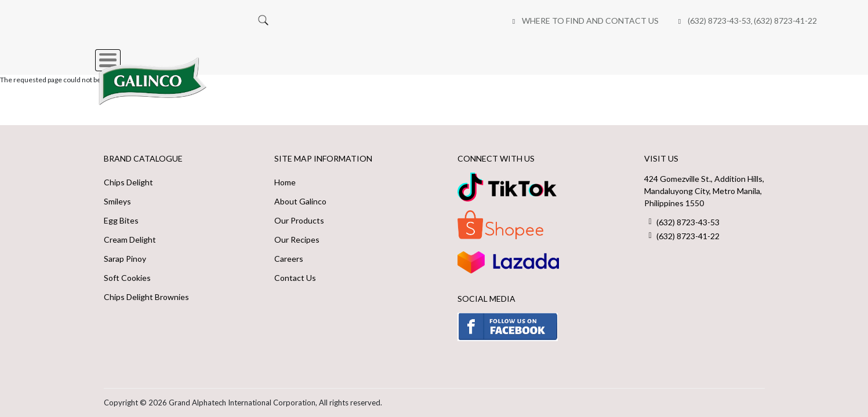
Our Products (299, 220)
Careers (623, 54)
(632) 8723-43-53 (431, 21)
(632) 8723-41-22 (497, 21)
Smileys (117, 201)
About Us (385, 54)
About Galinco (300, 201)
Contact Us (295, 278)
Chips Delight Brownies (146, 297)
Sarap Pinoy (125, 259)
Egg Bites (121, 220)
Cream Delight (130, 239)
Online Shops (546, 54)
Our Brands (308, 54)
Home (240, 54)
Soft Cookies (127, 278)
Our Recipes (460, 54)
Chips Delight (128, 182)
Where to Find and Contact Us (302, 21)
